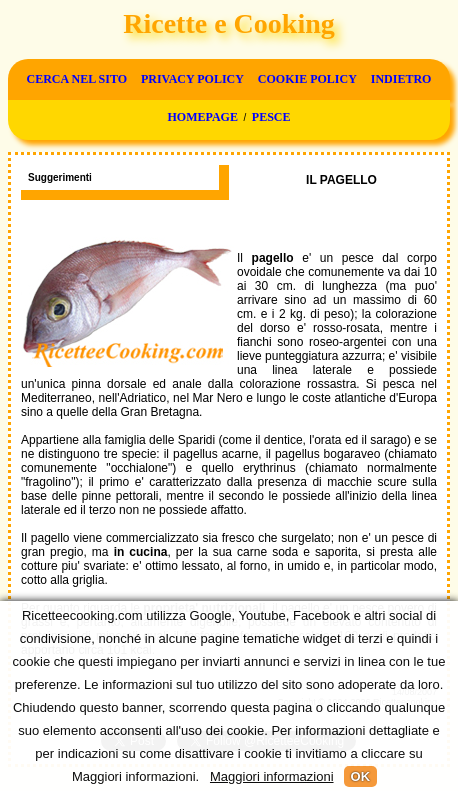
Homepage (202, 117)
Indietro (401, 79)
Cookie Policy (307, 79)
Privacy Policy (192, 79)
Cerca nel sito (77, 79)
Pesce (271, 117)
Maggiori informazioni (272, 776)
